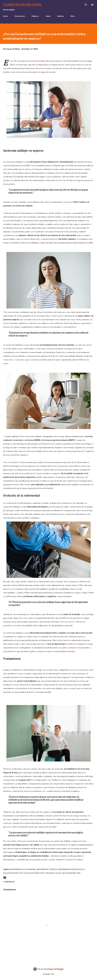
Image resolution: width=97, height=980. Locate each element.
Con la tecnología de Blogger (49, 969)
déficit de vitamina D (78, 644)
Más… (73, 16)
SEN (28, 166)
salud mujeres (69, 873)
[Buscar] (86, 5)
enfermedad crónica (47, 869)
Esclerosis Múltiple (37, 61)
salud (58, 873)
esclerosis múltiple (13, 873)
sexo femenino (45, 68)
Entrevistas (20, 16)
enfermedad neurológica (71, 869)
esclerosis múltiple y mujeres (39, 873)
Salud (48, 16)
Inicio (6, 16)
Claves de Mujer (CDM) (22, 5)
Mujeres (35, 16)
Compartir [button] (9, 882)
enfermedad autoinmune (23, 869)
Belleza (61, 16)
